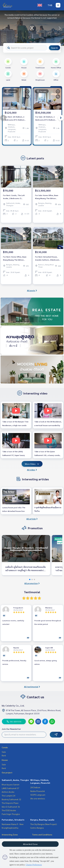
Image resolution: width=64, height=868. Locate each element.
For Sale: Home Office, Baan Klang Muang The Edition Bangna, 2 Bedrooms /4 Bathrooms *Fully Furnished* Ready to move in (47, 197)
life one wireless (38, 798)
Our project (7, 772)
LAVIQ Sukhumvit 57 (10, 788)
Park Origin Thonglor (11, 814)
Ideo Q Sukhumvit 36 (11, 807)
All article (32, 519)
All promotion (32, 583)
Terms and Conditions (42, 835)
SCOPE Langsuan (38, 795)
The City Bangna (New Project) (44, 824)
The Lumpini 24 (8, 796)
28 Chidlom (35, 787)
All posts (32, 290)
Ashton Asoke (8, 792)
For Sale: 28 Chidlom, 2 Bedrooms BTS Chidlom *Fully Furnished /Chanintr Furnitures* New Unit (46, 118)
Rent (4, 755)
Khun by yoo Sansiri (11, 784)
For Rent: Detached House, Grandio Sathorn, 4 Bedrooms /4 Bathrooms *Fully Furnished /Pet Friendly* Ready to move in (48, 258)
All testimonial (32, 687)
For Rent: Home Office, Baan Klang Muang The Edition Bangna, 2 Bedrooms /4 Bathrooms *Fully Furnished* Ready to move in (15, 258)
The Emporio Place (10, 803)
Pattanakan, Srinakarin (13, 820)
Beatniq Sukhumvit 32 (11, 799)
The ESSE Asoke (9, 810)
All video (32, 470)
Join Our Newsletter (11, 729)
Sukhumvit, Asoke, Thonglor (15, 780)
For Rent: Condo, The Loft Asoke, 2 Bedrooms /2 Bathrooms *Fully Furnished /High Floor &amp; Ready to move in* (15, 197)
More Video (32, 464)
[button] (60, 28)
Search (54, 48)
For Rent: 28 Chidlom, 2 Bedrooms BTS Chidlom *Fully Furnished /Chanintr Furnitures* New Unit (16, 118)
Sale (4, 752)
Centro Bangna (37, 828)
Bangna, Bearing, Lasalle (42, 820)
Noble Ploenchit (38, 791)
